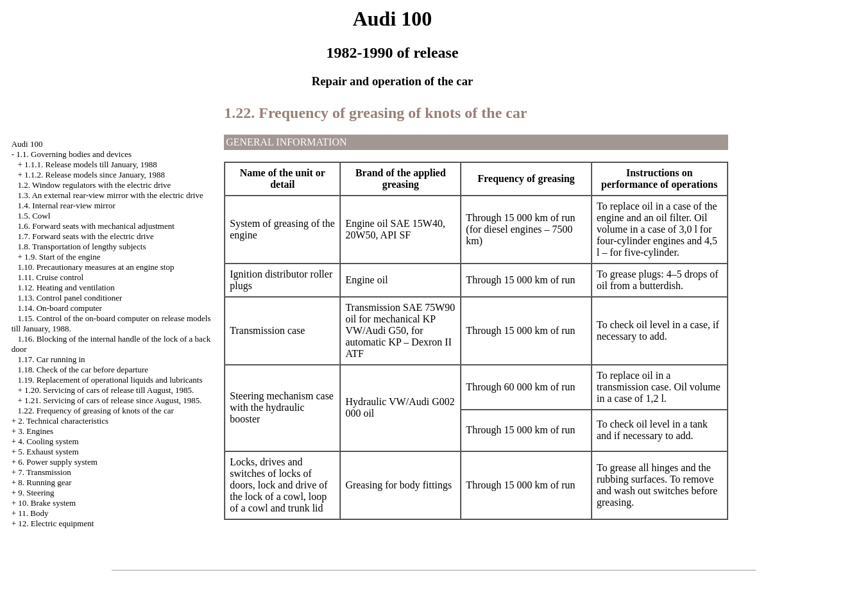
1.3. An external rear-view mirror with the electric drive (110, 195)
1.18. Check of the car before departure (83, 370)
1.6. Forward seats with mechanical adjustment (96, 226)
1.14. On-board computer (59, 308)
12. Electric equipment (56, 523)
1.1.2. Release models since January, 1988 (95, 175)
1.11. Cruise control (50, 277)
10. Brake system (47, 503)
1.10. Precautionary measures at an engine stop (96, 267)
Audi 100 (27, 144)
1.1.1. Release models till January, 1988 (91, 164)
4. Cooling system (48, 441)
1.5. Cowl (34, 216)
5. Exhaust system (48, 452)
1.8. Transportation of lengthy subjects (81, 246)
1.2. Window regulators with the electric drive (94, 185)
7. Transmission (44, 472)
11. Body (33, 513)
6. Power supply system (58, 462)
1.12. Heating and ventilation (66, 287)
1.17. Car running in (51, 359)
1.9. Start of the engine (62, 257)
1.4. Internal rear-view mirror (66, 205)
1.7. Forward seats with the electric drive (85, 236)
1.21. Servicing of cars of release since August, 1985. (113, 400)
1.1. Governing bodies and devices (74, 154)
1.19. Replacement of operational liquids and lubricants (110, 380)
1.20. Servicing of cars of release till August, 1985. (109, 390)
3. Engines (36, 431)
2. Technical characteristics (63, 421)
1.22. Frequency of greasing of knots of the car (95, 411)
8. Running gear (45, 482)
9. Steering (36, 493)
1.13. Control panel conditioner (70, 298)
